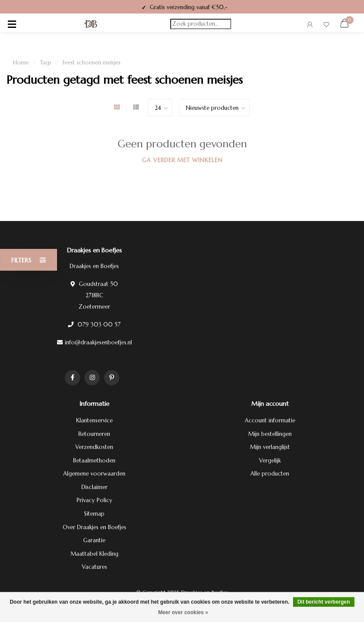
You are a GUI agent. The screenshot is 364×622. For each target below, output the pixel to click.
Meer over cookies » (183, 612)
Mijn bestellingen (270, 434)
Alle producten (270, 474)
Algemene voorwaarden (94, 474)
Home (21, 63)
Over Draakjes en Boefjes (94, 527)
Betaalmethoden (94, 461)
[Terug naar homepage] (91, 24)
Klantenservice (94, 420)
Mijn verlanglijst (270, 447)
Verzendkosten (94, 447)
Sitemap (94, 514)
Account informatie (270, 420)
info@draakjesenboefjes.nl (98, 342)
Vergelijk (270, 461)
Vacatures (94, 567)
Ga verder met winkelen (182, 160)
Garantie (94, 540)
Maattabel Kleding (94, 554)
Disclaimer (94, 487)
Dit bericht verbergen (324, 602)
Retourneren (94, 434)
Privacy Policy (94, 500)
